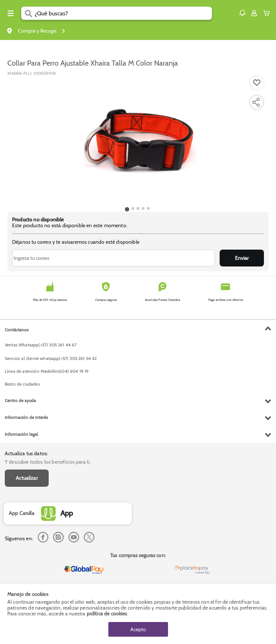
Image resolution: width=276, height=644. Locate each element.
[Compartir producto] (256, 102)
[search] (123, 13)
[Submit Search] (28, 13)
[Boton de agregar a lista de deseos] (257, 83)
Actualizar (27, 478)
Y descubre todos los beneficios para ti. (48, 462)
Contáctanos (17, 330)
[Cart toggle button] (268, 13)
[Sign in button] (254, 13)
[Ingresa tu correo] (113, 258)
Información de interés (26, 417)
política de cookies (107, 614)
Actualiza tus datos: (26, 453)
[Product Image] (137, 140)
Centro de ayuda (20, 400)
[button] (242, 13)
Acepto (138, 629)
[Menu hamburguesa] (11, 13)
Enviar (242, 258)
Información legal (21, 434)
